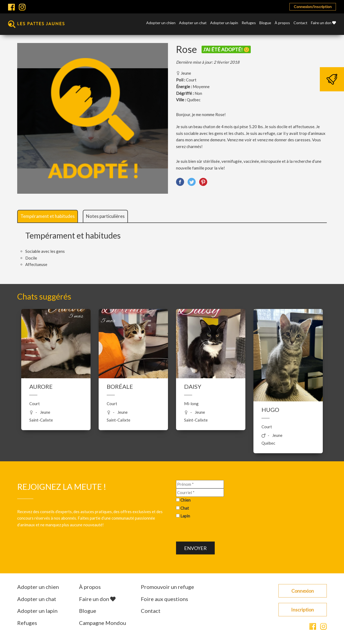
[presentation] (217, 531)
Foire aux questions (164, 599)
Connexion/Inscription (313, 7)
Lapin (185, 516)
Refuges (249, 23)
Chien (185, 500)
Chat (185, 508)
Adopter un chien (161, 23)
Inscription (302, 610)
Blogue (265, 23)
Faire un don (323, 23)
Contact (300, 23)
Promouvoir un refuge (167, 587)
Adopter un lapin (224, 23)
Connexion (303, 591)
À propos (282, 23)
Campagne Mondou (103, 623)
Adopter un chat (193, 23)
